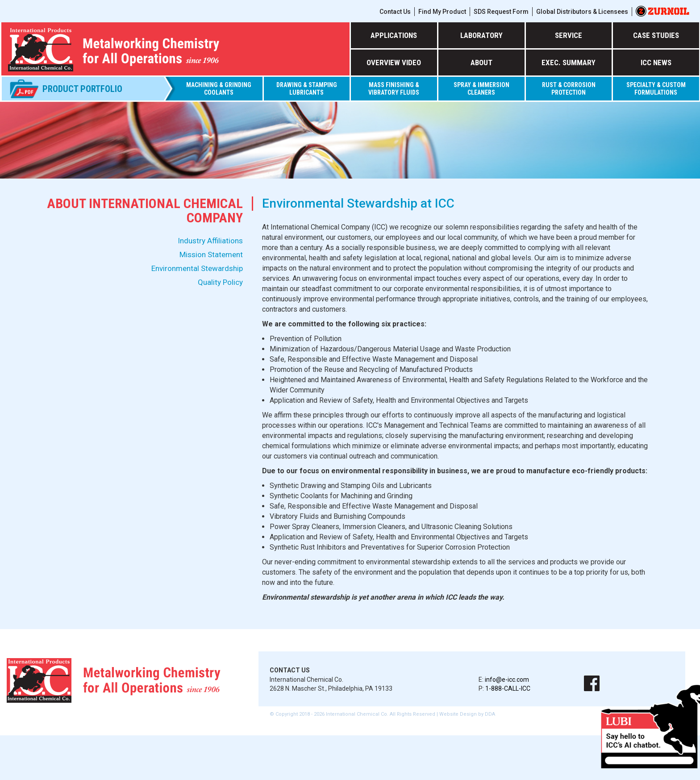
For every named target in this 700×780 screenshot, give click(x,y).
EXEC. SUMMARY (569, 63)
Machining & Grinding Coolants (219, 89)
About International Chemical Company (145, 211)
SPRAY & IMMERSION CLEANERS (481, 89)
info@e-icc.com (507, 680)
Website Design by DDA (467, 714)
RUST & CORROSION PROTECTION (569, 89)
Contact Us (395, 12)
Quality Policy (220, 282)
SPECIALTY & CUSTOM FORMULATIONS (656, 89)
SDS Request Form (501, 12)
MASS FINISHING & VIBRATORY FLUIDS (394, 89)
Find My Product (442, 12)
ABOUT (481, 63)
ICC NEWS (656, 63)
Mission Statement (211, 254)
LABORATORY (481, 35)
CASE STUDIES (656, 35)
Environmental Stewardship (197, 268)
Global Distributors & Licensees (582, 12)
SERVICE (569, 35)
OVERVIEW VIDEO (394, 63)
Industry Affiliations (210, 241)
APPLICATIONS (394, 35)
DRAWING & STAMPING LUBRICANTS (307, 89)
